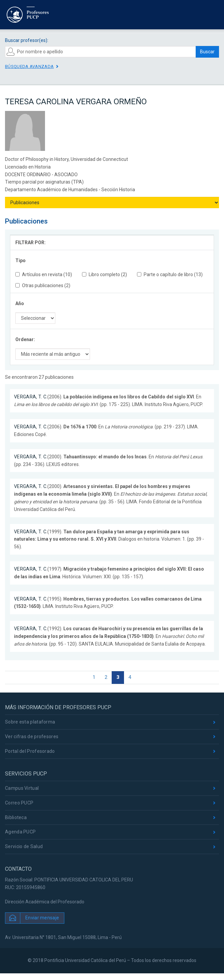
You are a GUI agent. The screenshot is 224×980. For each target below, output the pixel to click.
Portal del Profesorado (30, 751)
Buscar (207, 52)
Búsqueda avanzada (29, 66)
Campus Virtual (22, 788)
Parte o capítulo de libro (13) (170, 274)
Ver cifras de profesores (32, 736)
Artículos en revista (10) (44, 274)
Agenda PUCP (20, 832)
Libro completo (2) (104, 274)
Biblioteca (16, 817)
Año (20, 303)
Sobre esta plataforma (30, 722)
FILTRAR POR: (30, 243)
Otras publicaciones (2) (43, 285)
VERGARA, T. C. (31, 397)
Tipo (20, 260)
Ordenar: (25, 339)
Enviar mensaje (42, 918)
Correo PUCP (19, 803)
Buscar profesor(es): (27, 40)
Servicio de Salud (24, 846)
